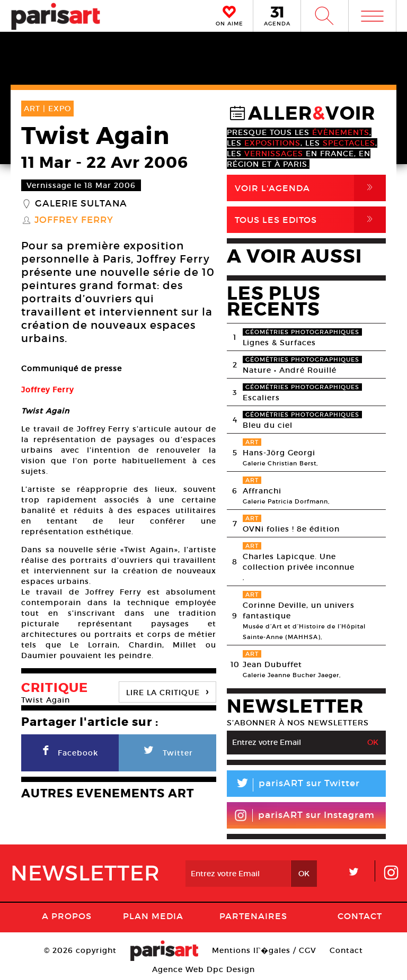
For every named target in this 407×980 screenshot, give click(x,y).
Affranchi (262, 491)
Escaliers (261, 398)
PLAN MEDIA (153, 916)
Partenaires (253, 916)
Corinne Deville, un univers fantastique (299, 610)
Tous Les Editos (310, 220)
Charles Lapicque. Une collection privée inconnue (299, 562)
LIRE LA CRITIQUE (167, 691)
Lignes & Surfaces (279, 343)
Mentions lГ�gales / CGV (264, 950)
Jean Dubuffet (272, 664)
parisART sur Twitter (293, 785)
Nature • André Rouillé (290, 370)
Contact (360, 916)
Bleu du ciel (268, 425)
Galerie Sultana (81, 204)
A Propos (67, 916)
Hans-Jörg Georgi (279, 453)
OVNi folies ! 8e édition (291, 529)
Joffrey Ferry (74, 220)
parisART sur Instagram (304, 815)
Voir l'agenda (310, 188)
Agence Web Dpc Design (203, 969)
